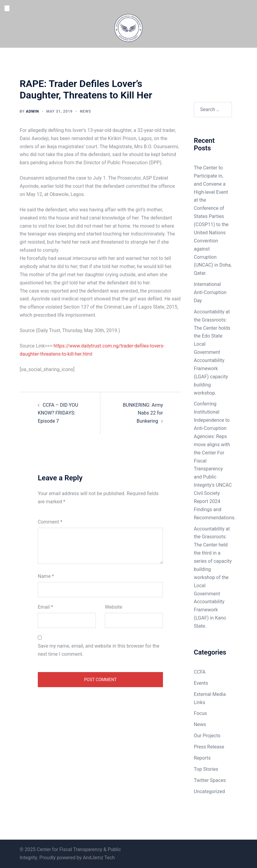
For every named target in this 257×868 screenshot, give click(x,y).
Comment (50, 522)
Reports (202, 758)
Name (46, 576)
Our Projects (207, 736)
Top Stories (206, 769)
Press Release (209, 747)
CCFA (200, 672)
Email (45, 607)
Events (201, 683)
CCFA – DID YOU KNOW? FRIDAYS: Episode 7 (58, 413)
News (85, 111)
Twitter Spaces (210, 780)
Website (114, 607)
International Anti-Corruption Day (210, 292)
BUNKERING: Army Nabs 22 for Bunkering (143, 413)
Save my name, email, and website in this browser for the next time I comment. (99, 650)
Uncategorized (209, 791)
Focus (200, 713)
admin (33, 111)
